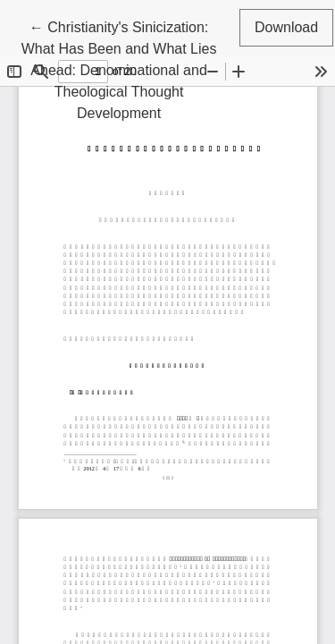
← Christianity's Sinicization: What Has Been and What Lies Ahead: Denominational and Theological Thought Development (119, 68)
